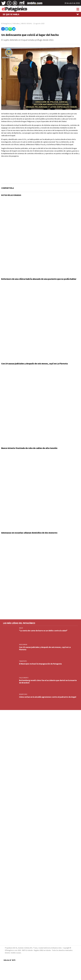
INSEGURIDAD (23, 645)
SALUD (21, 628)
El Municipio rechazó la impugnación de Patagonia (40, 664)
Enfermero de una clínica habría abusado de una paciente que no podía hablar (39, 279)
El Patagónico (6, 23)
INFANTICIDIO (23, 694)
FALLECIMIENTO (24, 678)
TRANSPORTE (23, 661)
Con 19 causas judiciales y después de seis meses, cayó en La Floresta (34, 364)
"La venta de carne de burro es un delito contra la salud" (43, 631)
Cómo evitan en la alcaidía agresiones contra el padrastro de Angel (48, 697)
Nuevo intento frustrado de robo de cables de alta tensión (29, 448)
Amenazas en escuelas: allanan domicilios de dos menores (29, 533)
